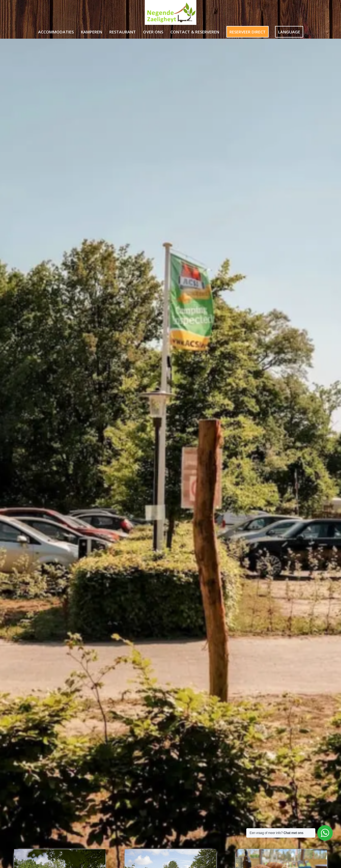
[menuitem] (56, 32)
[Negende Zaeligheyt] (171, 12)
